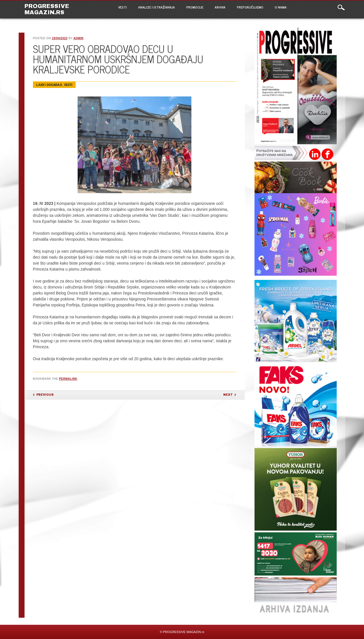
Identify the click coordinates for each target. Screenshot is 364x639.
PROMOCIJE (195, 7)
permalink (68, 379)
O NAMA (281, 7)
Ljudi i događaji (49, 85)
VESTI (123, 7)
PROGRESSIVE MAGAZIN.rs (47, 9)
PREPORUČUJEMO (250, 7)
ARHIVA (220, 7)
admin (78, 38)
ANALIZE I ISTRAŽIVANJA (157, 7)
